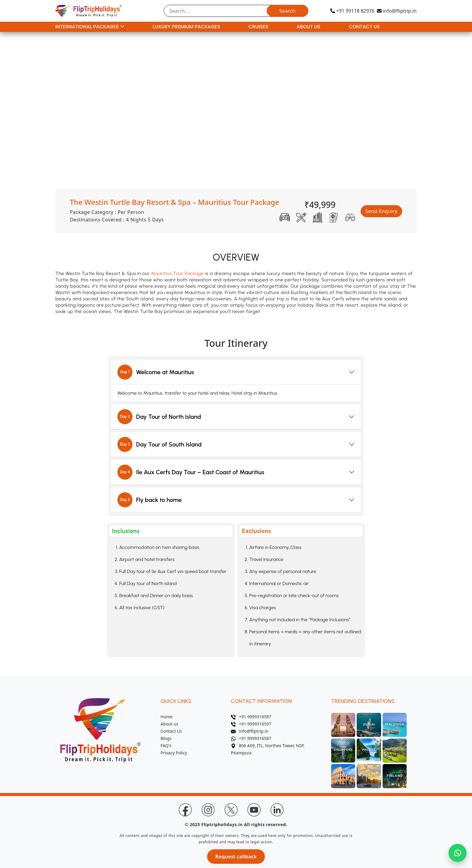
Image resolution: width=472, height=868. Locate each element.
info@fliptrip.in (397, 11)
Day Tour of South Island (160, 444)
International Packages (90, 27)
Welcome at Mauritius (156, 372)
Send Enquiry (381, 211)
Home (166, 717)
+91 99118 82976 (352, 11)
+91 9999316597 (251, 724)
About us (169, 724)
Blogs (166, 738)
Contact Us (364, 27)
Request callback (236, 856)
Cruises (258, 27)
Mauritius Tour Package (177, 273)
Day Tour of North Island (159, 417)
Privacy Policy (174, 753)
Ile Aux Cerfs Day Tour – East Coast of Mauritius (191, 472)
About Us (309, 27)
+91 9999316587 (251, 717)
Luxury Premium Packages (186, 27)
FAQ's (166, 746)
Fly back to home (150, 500)
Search (287, 11)
